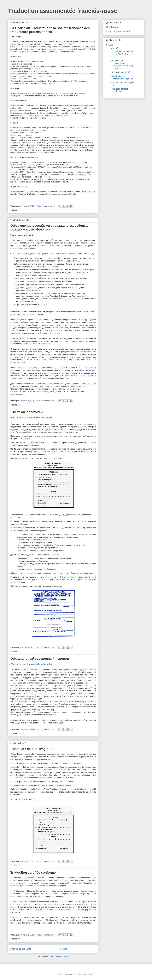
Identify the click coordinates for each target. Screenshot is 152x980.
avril (113, 48)
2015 (111, 45)
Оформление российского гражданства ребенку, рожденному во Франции (49, 227)
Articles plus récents (21, 949)
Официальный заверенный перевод (40, 659)
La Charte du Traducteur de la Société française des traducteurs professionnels (50, 30)
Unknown (113, 27)
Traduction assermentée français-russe (63, 11)
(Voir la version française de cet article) (31, 417)
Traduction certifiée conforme (119, 90)
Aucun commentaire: (46, 206)
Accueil (64, 949)
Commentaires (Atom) (59, 956)
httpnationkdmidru (50, 267)
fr (19, 210)
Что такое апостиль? (27, 412)
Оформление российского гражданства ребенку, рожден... (122, 64)
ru (19, 405)
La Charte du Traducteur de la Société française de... (122, 54)
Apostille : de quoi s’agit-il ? (32, 749)
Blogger (90, 974)
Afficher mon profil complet (118, 31)
